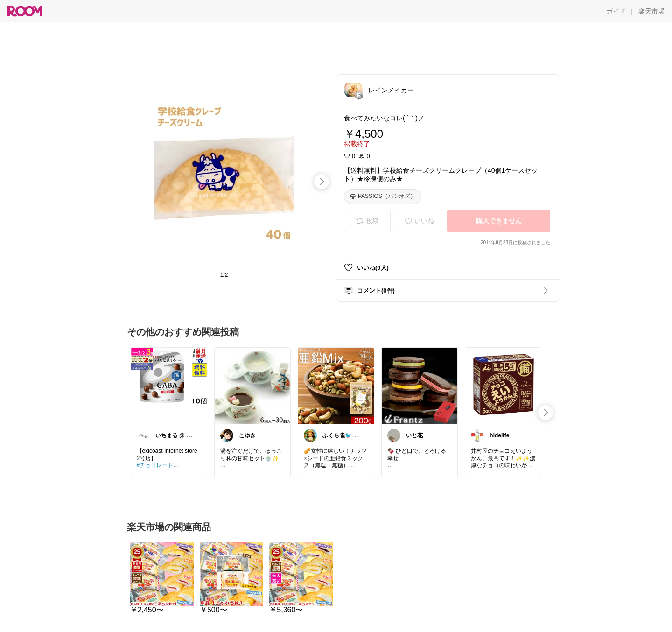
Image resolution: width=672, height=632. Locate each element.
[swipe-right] (322, 182)
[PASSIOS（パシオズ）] (383, 197)
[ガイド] (616, 11)
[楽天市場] (651, 11)
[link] (169, 386)
